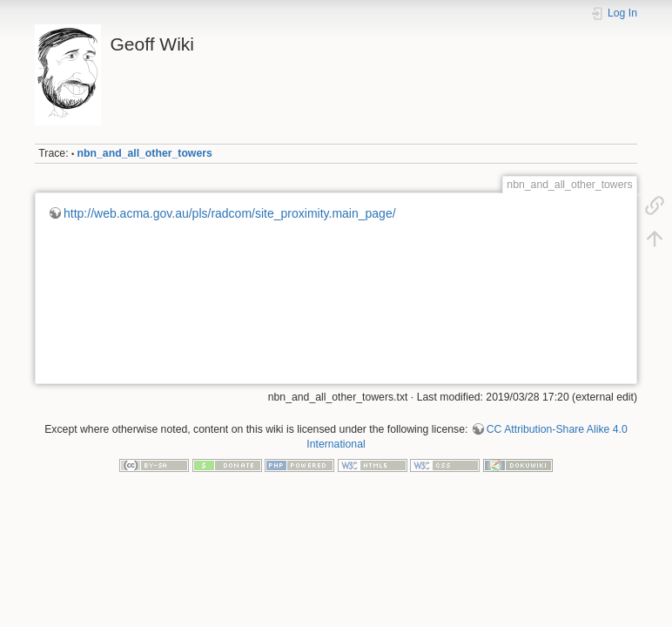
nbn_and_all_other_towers (145, 153)
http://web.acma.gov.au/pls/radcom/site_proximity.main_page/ (230, 213)
